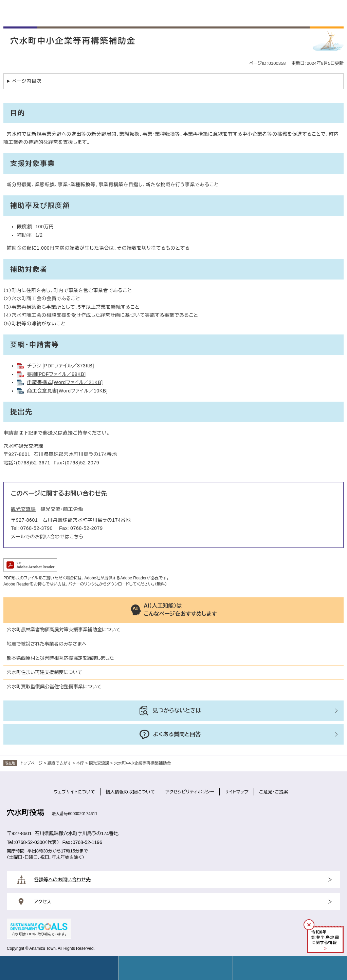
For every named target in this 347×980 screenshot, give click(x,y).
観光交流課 (23, 509)
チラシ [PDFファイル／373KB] (61, 366)
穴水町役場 (25, 813)
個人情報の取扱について (130, 792)
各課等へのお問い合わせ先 (62, 880)
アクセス (43, 902)
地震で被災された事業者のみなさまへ (47, 644)
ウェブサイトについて (74, 792)
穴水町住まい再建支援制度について (44, 672)
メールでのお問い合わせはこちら (47, 537)
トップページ (32, 763)
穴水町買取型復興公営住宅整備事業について (54, 687)
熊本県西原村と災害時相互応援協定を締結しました (60, 658)
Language (175, 968)
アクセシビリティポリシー (190, 792)
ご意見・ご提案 (274, 792)
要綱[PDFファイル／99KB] (57, 374)
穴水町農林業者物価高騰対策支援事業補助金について (64, 630)
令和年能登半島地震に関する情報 (325, 937)
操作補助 (290, 968)
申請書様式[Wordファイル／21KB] (65, 382)
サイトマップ (237, 792)
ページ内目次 (27, 81)
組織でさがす (59, 763)
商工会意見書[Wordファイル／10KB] (67, 391)
